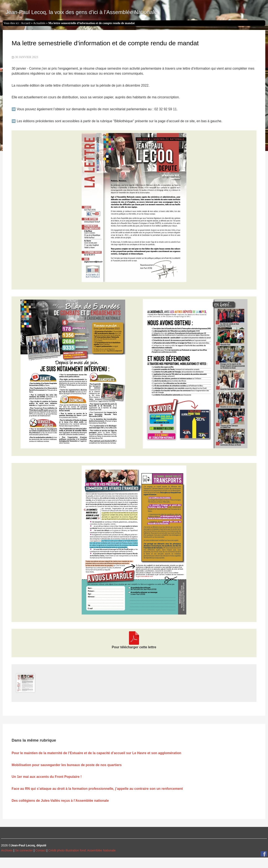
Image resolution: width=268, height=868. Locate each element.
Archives (7, 850)
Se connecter (24, 850)
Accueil (26, 23)
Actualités (39, 23)
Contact (41, 850)
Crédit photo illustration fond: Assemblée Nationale (82, 850)
